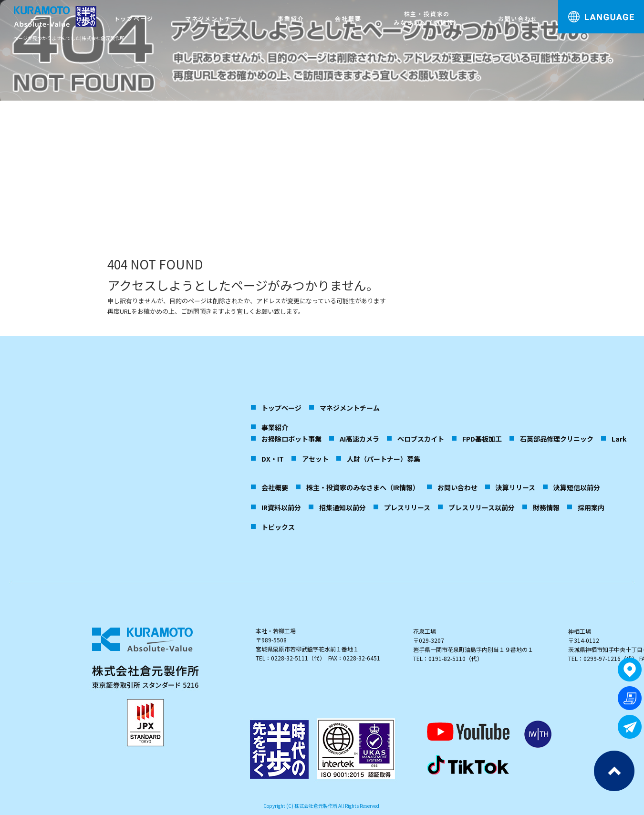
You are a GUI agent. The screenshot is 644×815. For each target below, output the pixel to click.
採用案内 (591, 507)
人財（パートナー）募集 (384, 459)
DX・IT (273, 459)
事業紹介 (291, 18)
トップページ (134, 18)
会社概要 (348, 18)
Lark (619, 439)
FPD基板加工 (482, 439)
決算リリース (515, 487)
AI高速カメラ (359, 439)
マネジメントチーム (215, 18)
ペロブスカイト (421, 439)
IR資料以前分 (281, 507)
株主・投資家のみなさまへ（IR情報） (427, 18)
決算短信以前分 (577, 487)
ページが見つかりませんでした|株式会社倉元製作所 (69, 38)
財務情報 (546, 507)
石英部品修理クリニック (557, 439)
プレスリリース (407, 507)
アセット (315, 459)
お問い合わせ (518, 18)
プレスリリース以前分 (482, 507)
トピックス (278, 527)
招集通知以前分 (343, 507)
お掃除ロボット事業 (291, 439)
